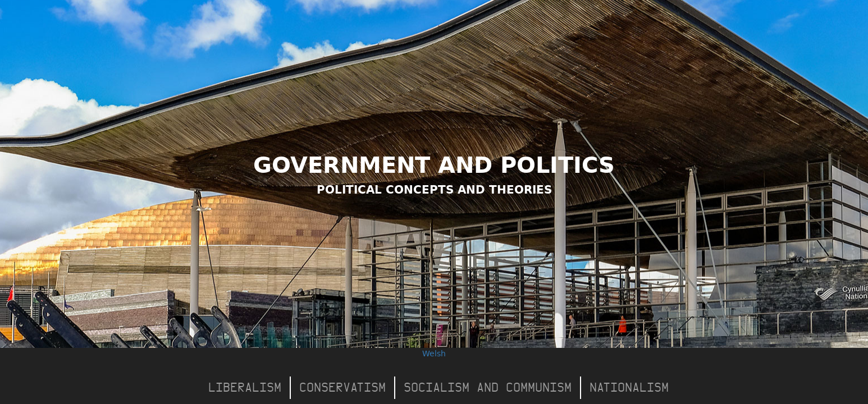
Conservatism (342, 387)
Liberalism (245, 387)
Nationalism (629, 387)
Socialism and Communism (488, 387)
